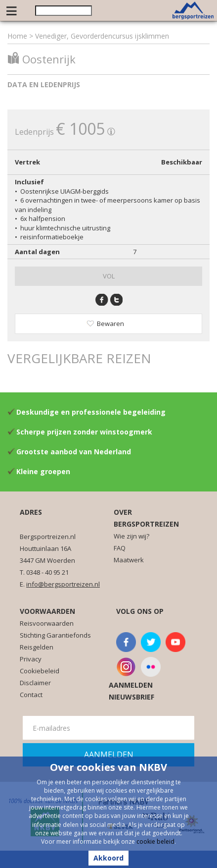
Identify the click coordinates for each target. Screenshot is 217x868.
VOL (109, 276)
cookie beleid (155, 841)
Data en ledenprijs (44, 84)
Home (17, 36)
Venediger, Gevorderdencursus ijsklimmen (102, 36)
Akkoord (108, 858)
